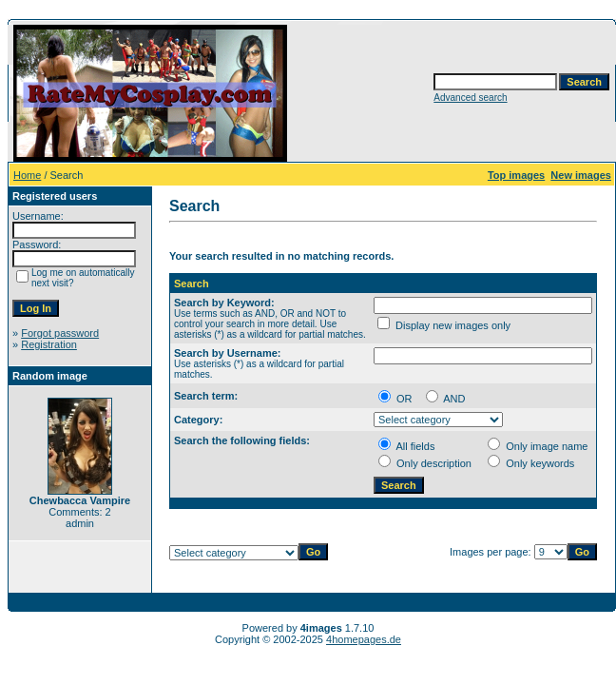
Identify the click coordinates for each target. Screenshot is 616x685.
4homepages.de (364, 639)
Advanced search (470, 98)
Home (27, 175)
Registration (49, 344)
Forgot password (60, 333)
